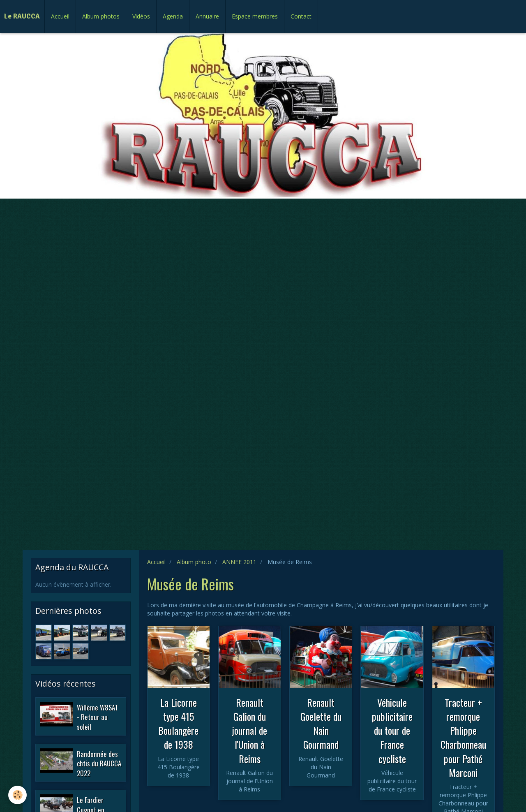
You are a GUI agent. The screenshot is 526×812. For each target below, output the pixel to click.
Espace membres (255, 16)
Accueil (60, 16)
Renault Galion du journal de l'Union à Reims (249, 730)
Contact (301, 16)
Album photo (194, 562)
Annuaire (207, 16)
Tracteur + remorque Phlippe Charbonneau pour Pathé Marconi (463, 737)
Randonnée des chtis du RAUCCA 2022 (99, 763)
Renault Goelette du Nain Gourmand (321, 723)
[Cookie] (17, 795)
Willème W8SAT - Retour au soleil (97, 717)
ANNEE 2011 (239, 562)
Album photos (101, 16)
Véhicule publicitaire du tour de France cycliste (392, 730)
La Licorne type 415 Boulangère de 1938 (178, 723)
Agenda (173, 16)
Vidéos (141, 16)
